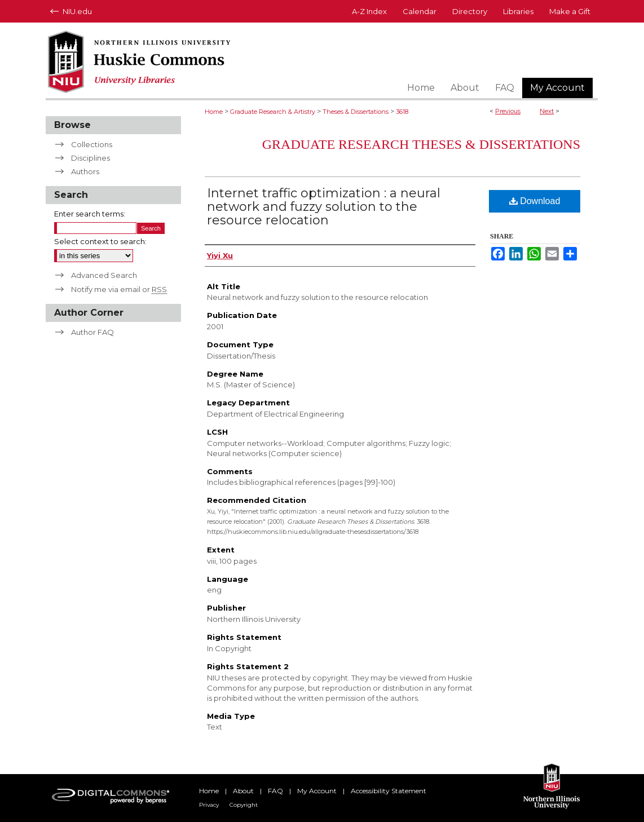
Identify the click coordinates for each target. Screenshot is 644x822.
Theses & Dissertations (356, 112)
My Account (317, 791)
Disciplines (91, 158)
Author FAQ (92, 332)
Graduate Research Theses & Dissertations (421, 144)
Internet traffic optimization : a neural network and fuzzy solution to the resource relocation (324, 207)
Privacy (209, 805)
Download (535, 201)
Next (547, 111)
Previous (508, 111)
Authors (85, 171)
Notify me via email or (119, 289)
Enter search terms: (90, 214)
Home (214, 112)
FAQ (275, 791)
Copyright (244, 805)
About (243, 791)
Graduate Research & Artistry (273, 112)
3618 (402, 112)
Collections (92, 144)
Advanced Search (104, 275)
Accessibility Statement (389, 791)
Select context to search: (100, 241)
